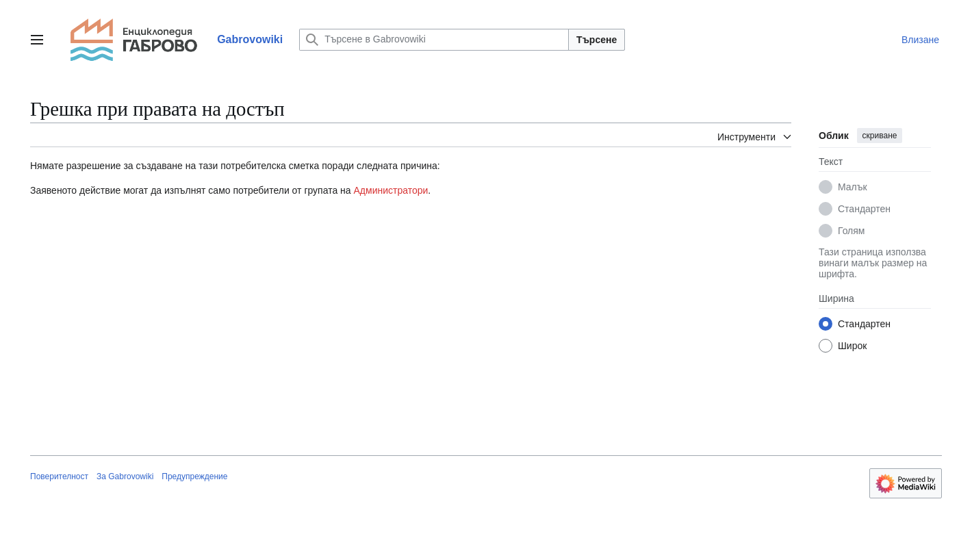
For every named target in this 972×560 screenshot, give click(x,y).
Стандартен (864, 209)
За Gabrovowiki (125, 476)
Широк (852, 346)
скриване (880, 136)
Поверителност (59, 476)
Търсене (597, 40)
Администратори (391, 190)
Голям (852, 231)
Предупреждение (194, 476)
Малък (853, 187)
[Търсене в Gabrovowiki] (434, 40)
